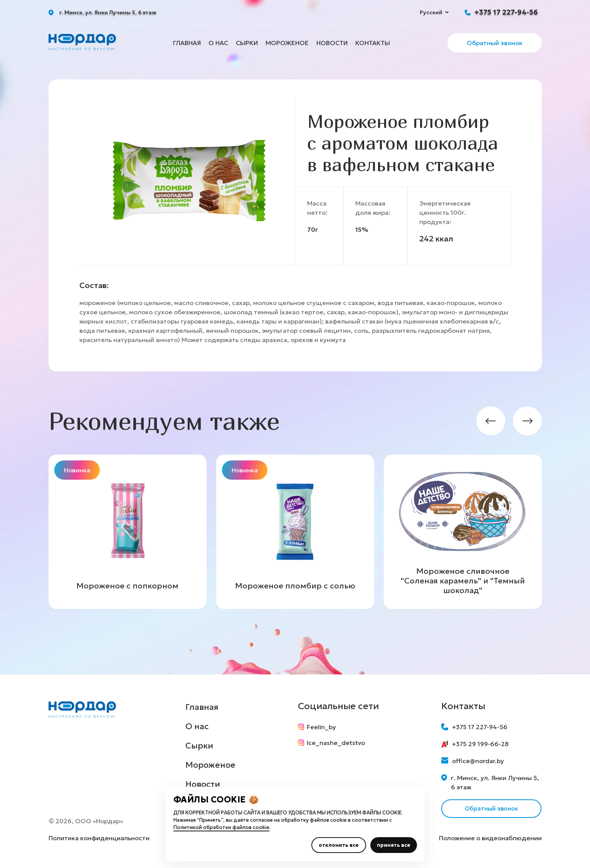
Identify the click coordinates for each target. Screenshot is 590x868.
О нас (218, 43)
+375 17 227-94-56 (506, 12)
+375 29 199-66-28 (475, 744)
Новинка (77, 470)
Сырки (247, 43)
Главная (187, 43)
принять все (394, 845)
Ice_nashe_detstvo (333, 745)
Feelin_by (319, 727)
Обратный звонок (495, 43)
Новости (332, 43)
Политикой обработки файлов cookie (221, 827)
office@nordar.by (473, 761)
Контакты (373, 43)
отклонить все (339, 845)
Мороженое (287, 43)
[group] (128, 532)
